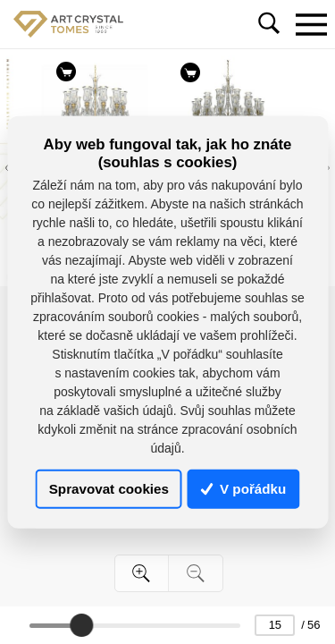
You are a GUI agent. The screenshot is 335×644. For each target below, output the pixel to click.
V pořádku (244, 489)
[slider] (81, 625)
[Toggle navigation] (311, 24)
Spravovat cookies (109, 489)
